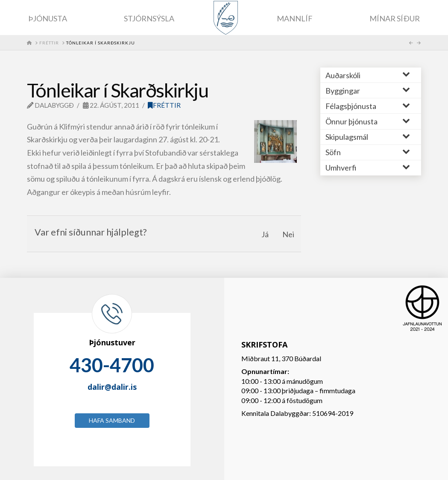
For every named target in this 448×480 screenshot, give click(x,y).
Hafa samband (112, 420)
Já (265, 234)
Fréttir (164, 105)
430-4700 (112, 365)
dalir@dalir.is (112, 387)
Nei (288, 234)
